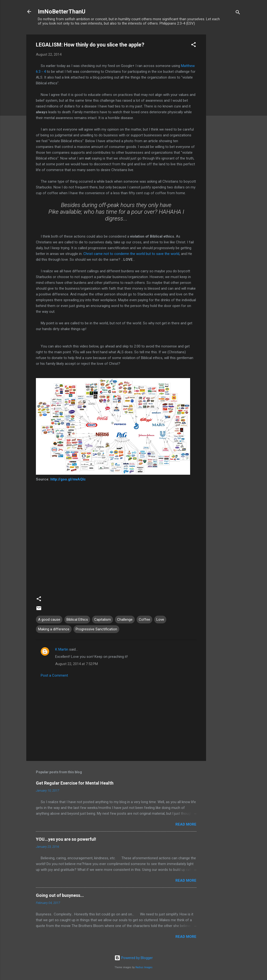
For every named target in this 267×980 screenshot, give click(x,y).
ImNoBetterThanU (62, 12)
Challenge (125, 620)
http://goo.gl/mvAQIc (68, 479)
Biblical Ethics (77, 620)
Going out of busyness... (60, 895)
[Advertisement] (225, 107)
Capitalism (103, 620)
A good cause (49, 620)
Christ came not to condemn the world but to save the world (131, 254)
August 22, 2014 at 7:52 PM (77, 664)
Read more (186, 824)
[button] (194, 45)
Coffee (144, 620)
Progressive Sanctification (96, 629)
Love (160, 620)
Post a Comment (54, 675)
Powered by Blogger (134, 958)
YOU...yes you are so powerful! (66, 839)
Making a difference (54, 629)
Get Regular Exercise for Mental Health (75, 783)
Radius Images (144, 967)
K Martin (62, 649)
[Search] (238, 13)
